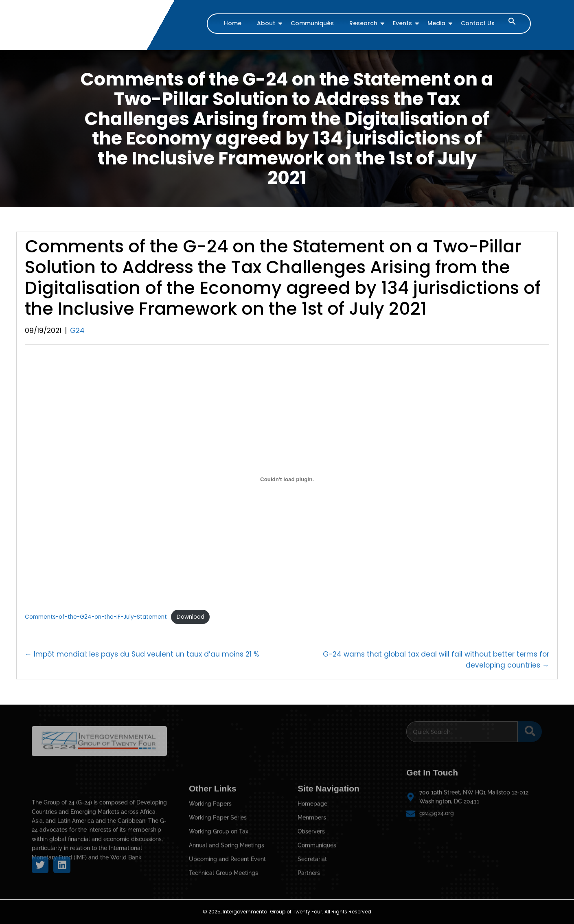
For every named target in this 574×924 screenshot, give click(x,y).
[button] (512, 23)
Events (403, 23)
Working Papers (210, 891)
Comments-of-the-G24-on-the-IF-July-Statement (96, 617)
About (267, 23)
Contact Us (478, 23)
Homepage (312, 891)
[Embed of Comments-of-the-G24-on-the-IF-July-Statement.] (287, 479)
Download (191, 617)
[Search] (462, 727)
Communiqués (312, 23)
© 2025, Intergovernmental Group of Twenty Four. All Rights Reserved (287, 912)
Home (233, 23)
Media (437, 23)
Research (364, 23)
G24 (77, 331)
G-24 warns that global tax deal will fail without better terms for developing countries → (436, 660)
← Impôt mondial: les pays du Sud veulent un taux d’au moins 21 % (142, 654)
